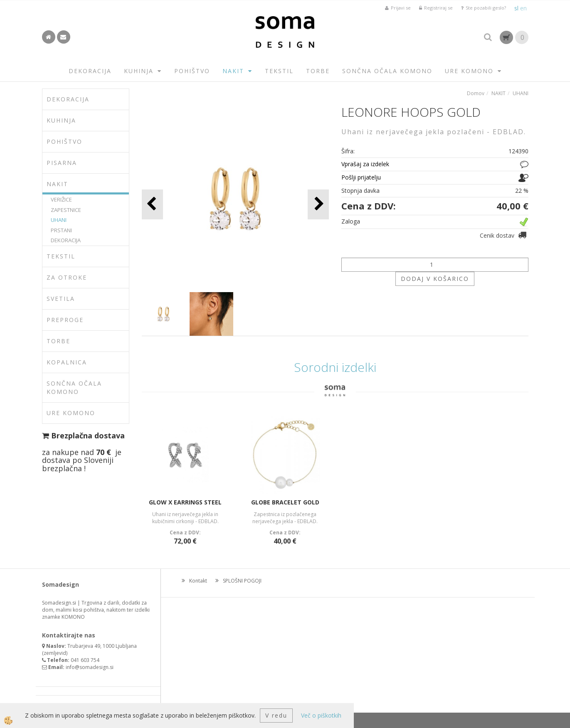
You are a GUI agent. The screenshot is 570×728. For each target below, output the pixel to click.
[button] (318, 204)
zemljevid (55, 653)
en (523, 8)
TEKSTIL (279, 71)
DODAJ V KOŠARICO (435, 279)
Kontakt (198, 581)
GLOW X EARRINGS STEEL (185, 502)
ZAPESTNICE (66, 210)
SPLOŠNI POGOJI (242, 581)
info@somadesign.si (90, 667)
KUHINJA (139, 71)
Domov (476, 93)
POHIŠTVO (192, 71)
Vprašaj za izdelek (365, 164)
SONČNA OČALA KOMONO (387, 71)
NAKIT (233, 71)
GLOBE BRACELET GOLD (285, 502)
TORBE (318, 71)
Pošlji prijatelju (361, 177)
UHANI (59, 220)
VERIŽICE (61, 199)
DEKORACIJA (90, 71)
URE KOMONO (469, 71)
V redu (276, 715)
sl (516, 8)
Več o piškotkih (321, 715)
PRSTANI (61, 230)
